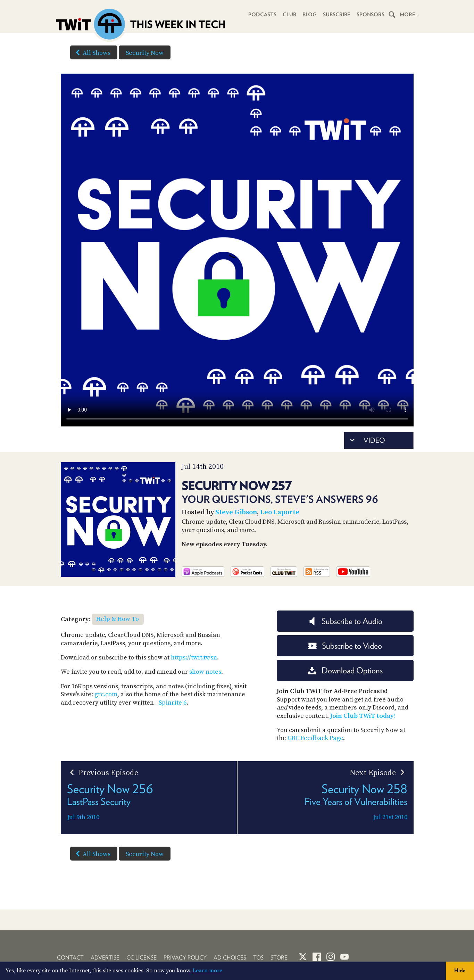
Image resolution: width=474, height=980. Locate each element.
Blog (310, 15)
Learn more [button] (207, 971)
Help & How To (118, 619)
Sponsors (371, 15)
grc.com (106, 694)
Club (289, 15)
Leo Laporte (280, 512)
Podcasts (262, 15)
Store (279, 958)
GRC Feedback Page (315, 738)
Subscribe (337, 15)
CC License (142, 958)
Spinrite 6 (173, 703)
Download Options (345, 670)
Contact (70, 958)
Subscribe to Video (345, 646)
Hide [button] (460, 970)
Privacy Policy (185, 958)
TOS (258, 958)
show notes (205, 672)
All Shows (92, 52)
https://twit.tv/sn (194, 658)
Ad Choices (230, 958)
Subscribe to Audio (345, 621)
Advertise (105, 958)
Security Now (145, 53)
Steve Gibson (236, 512)
